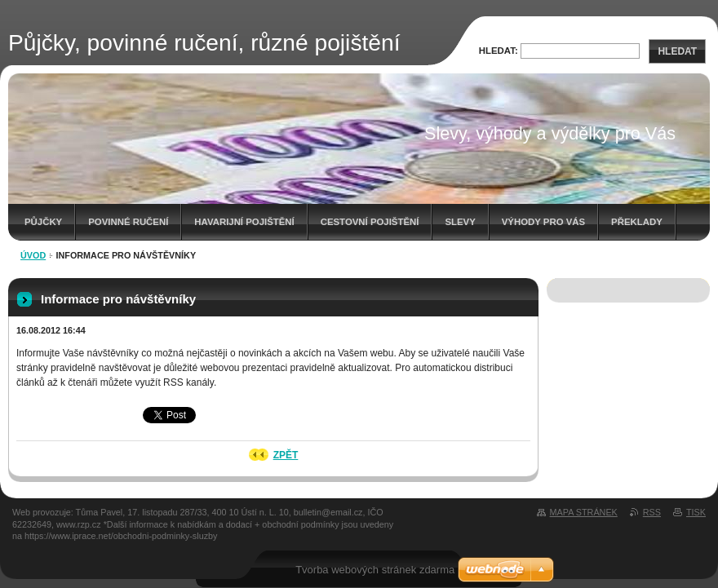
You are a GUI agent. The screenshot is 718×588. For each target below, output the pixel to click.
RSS (652, 512)
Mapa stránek (584, 512)
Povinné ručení (128, 222)
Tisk (696, 512)
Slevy (460, 222)
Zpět (286, 455)
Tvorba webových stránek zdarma (375, 570)
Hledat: (499, 51)
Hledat (677, 51)
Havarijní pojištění (244, 222)
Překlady (637, 222)
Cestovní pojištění (370, 222)
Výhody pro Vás (543, 222)
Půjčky (43, 222)
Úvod (33, 255)
